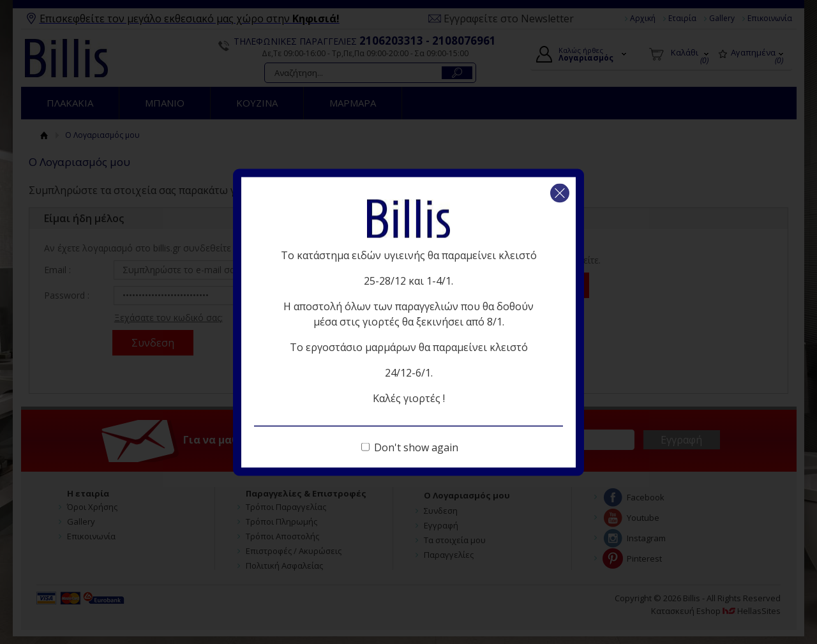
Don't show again (416, 447)
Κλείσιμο (560, 193)
